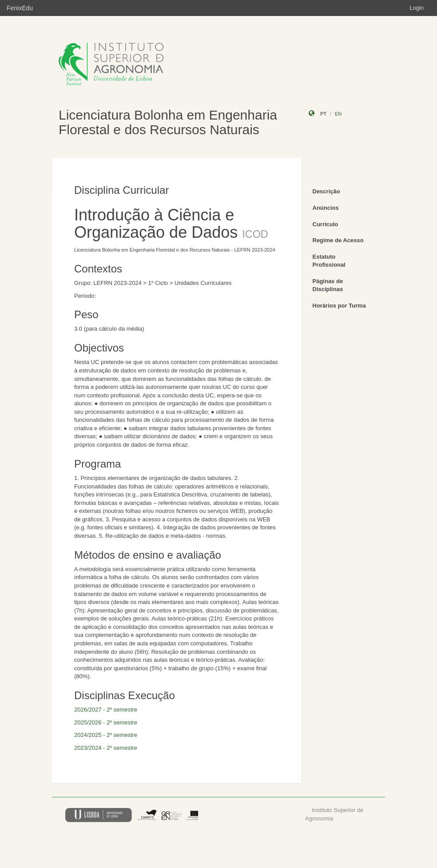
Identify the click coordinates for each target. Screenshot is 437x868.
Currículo (326, 224)
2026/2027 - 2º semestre (106, 710)
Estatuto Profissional (329, 261)
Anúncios (326, 208)
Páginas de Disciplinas (328, 285)
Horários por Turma (339, 306)
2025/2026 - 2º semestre (106, 722)
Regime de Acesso (338, 240)
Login (417, 8)
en (338, 114)
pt (323, 114)
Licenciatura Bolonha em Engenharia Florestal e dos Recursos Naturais (168, 122)
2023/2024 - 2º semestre (106, 748)
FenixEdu (20, 8)
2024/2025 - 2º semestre (106, 735)
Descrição (326, 191)
